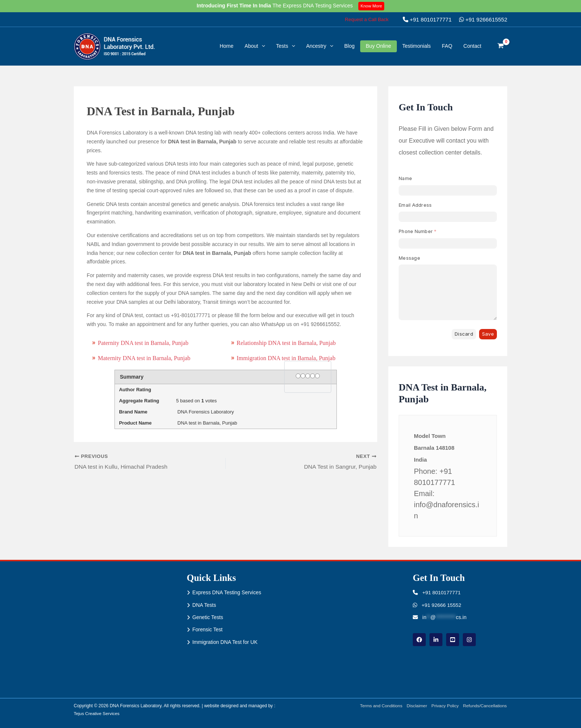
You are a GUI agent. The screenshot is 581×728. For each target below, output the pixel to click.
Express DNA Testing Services (227, 592)
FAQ (447, 46)
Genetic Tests (208, 618)
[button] (367, 19)
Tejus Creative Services (97, 714)
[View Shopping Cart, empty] (501, 46)
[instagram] (469, 640)
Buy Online (378, 46)
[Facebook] (419, 640)
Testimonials (417, 46)
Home (227, 46)
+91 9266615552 (483, 19)
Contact (472, 46)
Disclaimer (416, 706)
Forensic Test (208, 630)
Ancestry (320, 46)
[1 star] (298, 376)
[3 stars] (308, 376)
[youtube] (453, 640)
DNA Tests (204, 605)
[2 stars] (303, 376)
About (255, 46)
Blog (349, 46)
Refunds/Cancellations (485, 706)
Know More (372, 6)
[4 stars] (313, 376)
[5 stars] (317, 376)
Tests (285, 46)
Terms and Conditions (379, 706)
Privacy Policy (444, 706)
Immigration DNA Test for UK (225, 642)
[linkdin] (436, 640)
